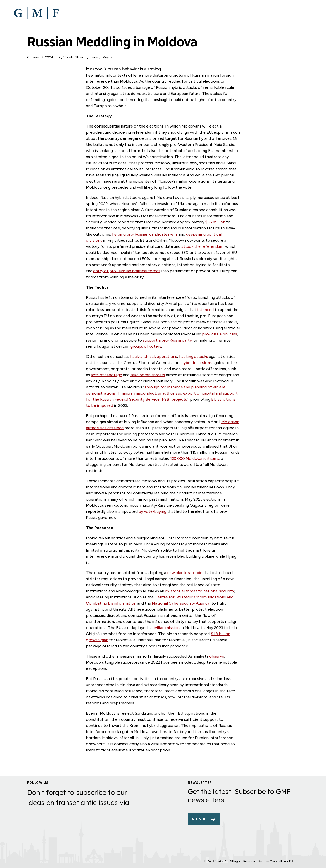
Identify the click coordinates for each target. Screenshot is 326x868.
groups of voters (146, 346)
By (61, 57)
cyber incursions (197, 363)
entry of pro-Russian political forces (127, 271)
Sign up (200, 819)
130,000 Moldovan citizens (195, 458)
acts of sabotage (106, 375)
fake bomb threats (148, 375)
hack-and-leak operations (154, 357)
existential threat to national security (200, 591)
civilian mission (165, 628)
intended (205, 310)
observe (217, 656)
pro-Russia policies (220, 334)
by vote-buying (152, 511)
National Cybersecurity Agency (181, 603)
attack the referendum (202, 246)
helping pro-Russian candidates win (144, 234)
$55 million (215, 222)
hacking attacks (194, 357)
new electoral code (185, 573)
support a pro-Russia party (167, 340)
